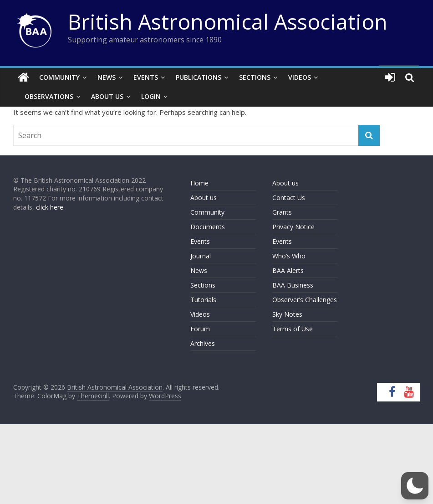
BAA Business (293, 285)
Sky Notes (287, 314)
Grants (282, 212)
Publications (199, 77)
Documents (208, 227)
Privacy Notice (293, 227)
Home (199, 183)
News (107, 77)
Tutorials (203, 300)
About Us (107, 96)
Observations (49, 96)
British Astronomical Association (228, 21)
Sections (255, 77)
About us (204, 198)
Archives (203, 343)
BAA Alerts (288, 270)
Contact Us (289, 198)
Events (146, 77)
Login (151, 96)
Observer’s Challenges (305, 300)
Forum (200, 329)
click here (50, 207)
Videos (300, 77)
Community (59, 77)
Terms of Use (293, 329)
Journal (201, 256)
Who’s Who (289, 256)
